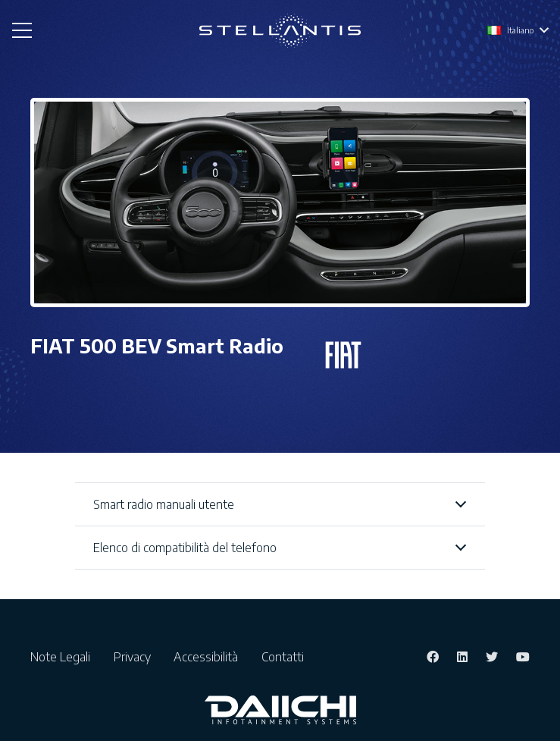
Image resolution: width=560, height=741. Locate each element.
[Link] (280, 31)
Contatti (283, 657)
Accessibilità (209, 657)
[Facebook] (433, 657)
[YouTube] (523, 657)
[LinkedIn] (462, 657)
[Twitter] (492, 657)
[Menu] (22, 30)
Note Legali (63, 657)
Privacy (135, 657)
